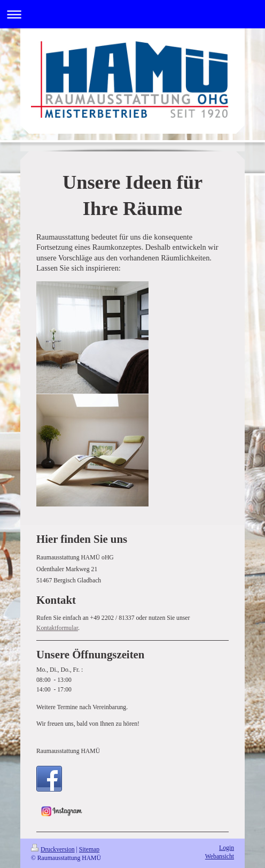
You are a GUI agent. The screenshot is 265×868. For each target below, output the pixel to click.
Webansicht (220, 857)
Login (227, 848)
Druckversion (53, 850)
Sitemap (89, 850)
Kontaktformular (57, 628)
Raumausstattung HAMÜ (68, 751)
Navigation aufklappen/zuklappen (132, 14)
